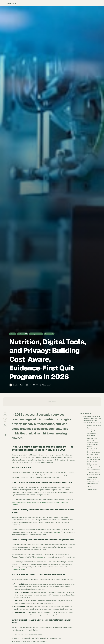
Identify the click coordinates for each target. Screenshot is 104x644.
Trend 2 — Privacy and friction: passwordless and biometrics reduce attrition (93, 442)
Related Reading (92, 489)
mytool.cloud (38, 557)
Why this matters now (94, 425)
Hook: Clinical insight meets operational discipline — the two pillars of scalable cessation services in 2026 (92, 420)
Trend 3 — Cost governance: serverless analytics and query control (93, 452)
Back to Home (10, 3)
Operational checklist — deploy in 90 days (94, 473)
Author (89, 486)
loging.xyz (58, 532)
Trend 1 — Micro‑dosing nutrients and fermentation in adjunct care (92, 432)
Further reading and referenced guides (93, 483)
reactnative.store (18, 569)
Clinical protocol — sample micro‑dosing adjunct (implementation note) (94, 467)
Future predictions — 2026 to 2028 (93, 478)
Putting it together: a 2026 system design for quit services (94, 459)
